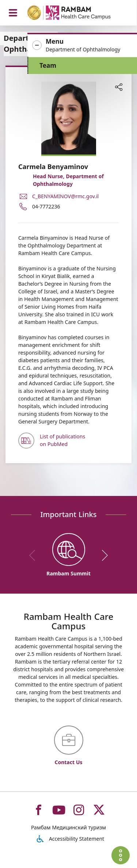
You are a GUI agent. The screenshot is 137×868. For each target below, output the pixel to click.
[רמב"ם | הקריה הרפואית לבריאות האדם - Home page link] (78, 14)
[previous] (35, 555)
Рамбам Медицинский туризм (68, 827)
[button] (82, 46)
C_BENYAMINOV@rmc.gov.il (65, 196)
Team (48, 65)
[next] (102, 555)
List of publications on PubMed (62, 440)
